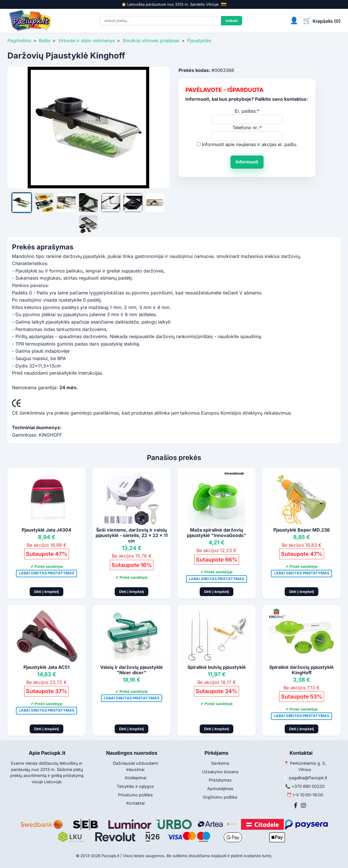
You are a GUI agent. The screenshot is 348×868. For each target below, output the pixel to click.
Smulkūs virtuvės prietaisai (151, 41)
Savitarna (220, 763)
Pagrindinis (19, 41)
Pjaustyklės (199, 41)
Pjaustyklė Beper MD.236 (302, 530)
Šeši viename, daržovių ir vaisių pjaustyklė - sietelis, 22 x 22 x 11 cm (132, 535)
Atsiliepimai (135, 778)
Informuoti (247, 162)
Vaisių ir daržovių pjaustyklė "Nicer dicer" (131, 670)
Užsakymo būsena (220, 772)
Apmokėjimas (220, 789)
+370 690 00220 (308, 786)
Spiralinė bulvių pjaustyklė (217, 667)
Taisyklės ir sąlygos (135, 786)
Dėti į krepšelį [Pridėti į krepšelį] (47, 592)
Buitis (44, 41)
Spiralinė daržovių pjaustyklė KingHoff (302, 670)
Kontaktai (135, 803)
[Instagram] (304, 806)
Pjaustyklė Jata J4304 (46, 530)
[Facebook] (296, 806)
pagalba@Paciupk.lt (308, 778)
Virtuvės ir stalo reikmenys (86, 41)
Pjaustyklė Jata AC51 (46, 667)
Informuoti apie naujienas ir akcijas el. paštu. (250, 144)
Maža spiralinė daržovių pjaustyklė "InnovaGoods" (217, 533)
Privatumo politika (135, 795)
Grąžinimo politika (220, 797)
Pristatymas (220, 780)
